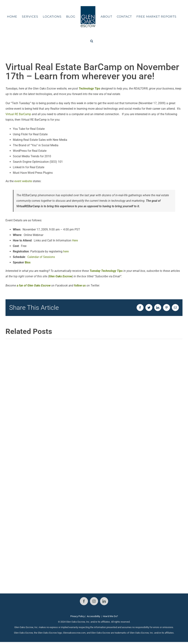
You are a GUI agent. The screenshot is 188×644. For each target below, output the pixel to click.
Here (75, 240)
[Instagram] (94, 601)
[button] (92, 41)
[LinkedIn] (104, 601)
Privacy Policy (77, 616)
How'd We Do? (110, 616)
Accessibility (93, 616)
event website (23, 181)
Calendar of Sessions (41, 257)
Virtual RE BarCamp (18, 114)
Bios (28, 262)
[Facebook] (84, 601)
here (66, 251)
